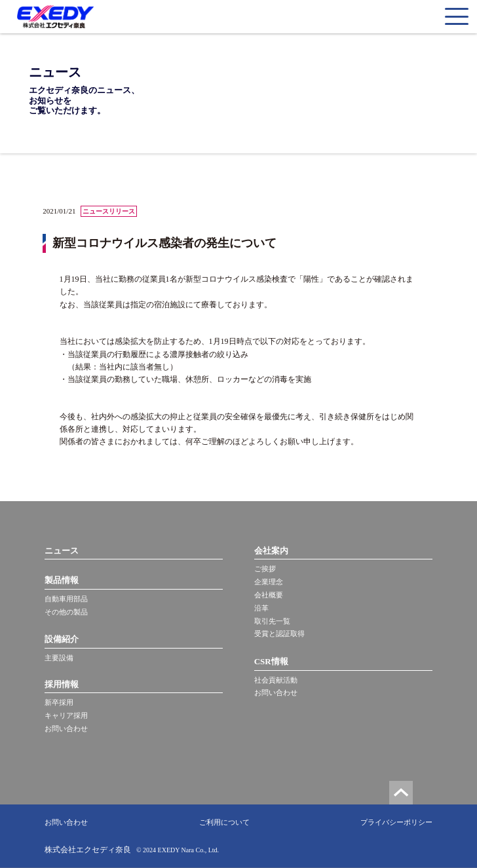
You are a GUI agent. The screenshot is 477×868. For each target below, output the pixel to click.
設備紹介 (62, 639)
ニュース (62, 551)
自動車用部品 (66, 599)
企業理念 (269, 582)
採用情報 (62, 684)
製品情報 (62, 580)
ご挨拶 (265, 569)
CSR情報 (271, 661)
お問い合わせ (66, 728)
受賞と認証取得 (279, 633)
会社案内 (271, 551)
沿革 (261, 608)
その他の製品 (66, 612)
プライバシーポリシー (396, 822)
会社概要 (269, 595)
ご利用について (224, 822)
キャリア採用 (66, 715)
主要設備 (59, 658)
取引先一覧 (272, 621)
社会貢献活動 (276, 680)
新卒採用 (59, 702)
